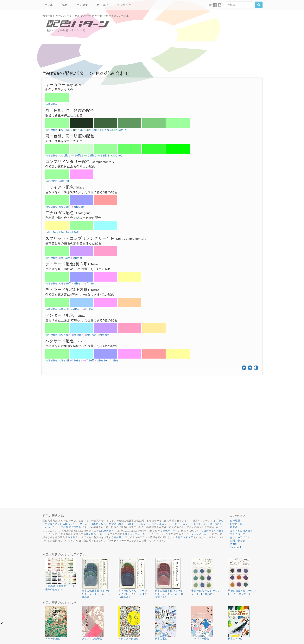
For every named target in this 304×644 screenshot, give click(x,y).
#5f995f (93, 130)
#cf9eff (65, 258)
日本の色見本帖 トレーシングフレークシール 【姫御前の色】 (169, 594)
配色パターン (170, 531)
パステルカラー (160, 524)
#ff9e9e (79, 207)
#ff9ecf (77, 258)
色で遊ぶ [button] (104, 5)
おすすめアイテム (240, 537)
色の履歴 (235, 521)
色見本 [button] (50, 5)
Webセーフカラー (138, 524)
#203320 (66, 130)
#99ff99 (78, 156)
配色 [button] (66, 5)
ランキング (124, 5)
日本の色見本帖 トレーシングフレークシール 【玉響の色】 (96, 594)
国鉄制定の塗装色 (71, 527)
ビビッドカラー (181, 524)
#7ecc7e (107, 130)
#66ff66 (91, 156)
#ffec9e (104, 335)
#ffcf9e (89, 309)
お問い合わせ (237, 541)
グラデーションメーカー (195, 534)
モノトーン (200, 524)
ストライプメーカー (136, 534)
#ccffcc (65, 156)
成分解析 (91, 534)
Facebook (236, 547)
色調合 (74, 537)
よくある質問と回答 (241, 531)
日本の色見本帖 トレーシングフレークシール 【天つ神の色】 (133, 594)
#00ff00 (117, 156)
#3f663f (80, 130)
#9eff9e (52, 104)
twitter (234, 544)
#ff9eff (65, 181)
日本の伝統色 (98, 524)
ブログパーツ (237, 534)
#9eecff (65, 335)
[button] (2, 623)
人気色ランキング (183, 537)
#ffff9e (51, 232)
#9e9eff (65, 207)
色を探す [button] (84, 5)
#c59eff (78, 335)
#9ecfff (65, 309)
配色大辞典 (108, 531)
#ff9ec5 (91, 335)
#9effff (76, 232)
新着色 (234, 527)
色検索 (118, 537)
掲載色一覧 (236, 524)
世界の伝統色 (117, 524)
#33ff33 (104, 156)
